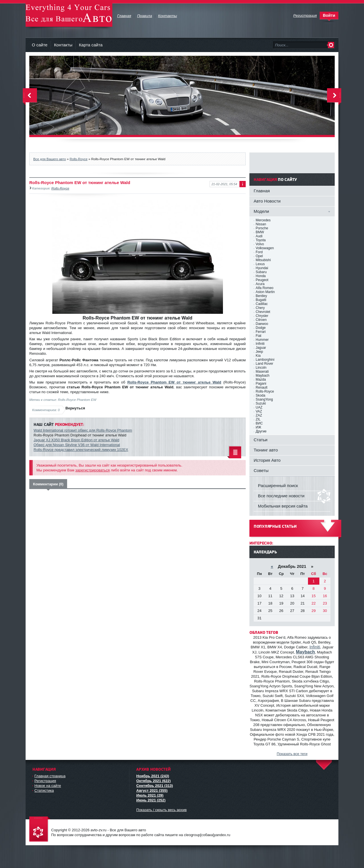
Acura (260, 284)
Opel (259, 256)
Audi (259, 236)
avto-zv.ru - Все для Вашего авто (69, 14)
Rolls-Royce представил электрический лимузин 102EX (81, 450)
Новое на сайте (48, 786)
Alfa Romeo (264, 288)
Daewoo (262, 324)
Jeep (259, 352)
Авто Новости (267, 201)
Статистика (44, 790)
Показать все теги (292, 754)
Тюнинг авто (266, 450)
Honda (261, 276)
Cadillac (262, 304)
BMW (260, 232)
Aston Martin (265, 292)
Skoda (260, 395)
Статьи (260, 440)
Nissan (261, 224)
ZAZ (259, 415)
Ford (259, 252)
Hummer (262, 340)
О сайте (40, 45)
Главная (262, 191)
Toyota (261, 240)
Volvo (260, 244)
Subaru (261, 272)
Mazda (261, 380)
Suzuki (261, 403)
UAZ (259, 407)
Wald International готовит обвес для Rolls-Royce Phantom (83, 430)
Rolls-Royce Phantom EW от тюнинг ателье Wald (174, 382)
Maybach (263, 376)
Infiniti (260, 344)
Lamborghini (265, 360)
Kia (258, 356)
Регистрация (45, 781)
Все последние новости (281, 496)
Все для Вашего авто (50, 159)
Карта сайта (91, 45)
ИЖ (258, 427)
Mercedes (263, 220)
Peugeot (262, 280)
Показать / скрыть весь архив (161, 810)
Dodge (261, 328)
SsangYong (264, 399)
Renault (261, 387)
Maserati (262, 372)
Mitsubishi (263, 260)
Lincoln (261, 368)
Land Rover (264, 364)
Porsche (262, 228)
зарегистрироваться (93, 470)
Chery (260, 308)
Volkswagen (265, 248)
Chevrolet (263, 312)
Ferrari (261, 332)
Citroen (261, 320)
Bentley (261, 296)
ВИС (259, 423)
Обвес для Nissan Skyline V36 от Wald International (77, 445)
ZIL (258, 419)
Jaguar (261, 348)
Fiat (258, 336)
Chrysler (262, 316)
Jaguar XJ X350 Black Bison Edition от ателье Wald (76, 440)
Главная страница (50, 776)
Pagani (261, 384)
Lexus (260, 264)
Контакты (63, 45)
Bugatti (261, 300)
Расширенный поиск (278, 485)
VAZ (259, 411)
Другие (261, 431)
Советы (261, 470)
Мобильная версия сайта (283, 506)
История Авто (267, 460)
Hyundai (262, 268)
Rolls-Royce (79, 159)
